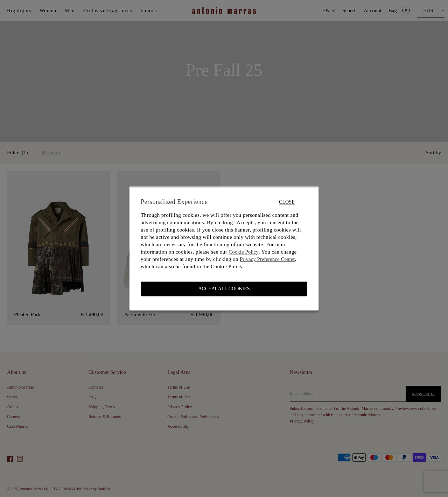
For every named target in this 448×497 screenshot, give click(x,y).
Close (287, 202)
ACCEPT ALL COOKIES (224, 289)
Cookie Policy (243, 252)
